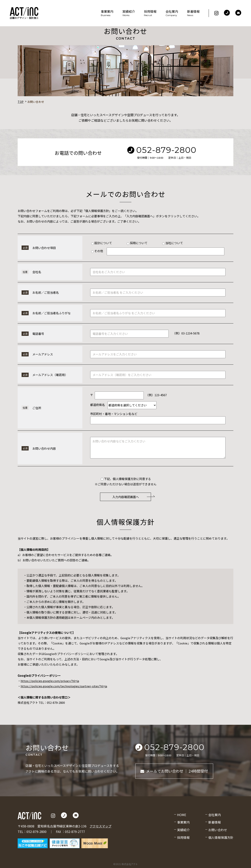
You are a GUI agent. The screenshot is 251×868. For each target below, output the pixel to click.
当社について (173, 243)
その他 (97, 251)
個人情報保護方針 (221, 837)
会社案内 (172, 13)
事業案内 (107, 13)
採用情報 (150, 13)
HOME (182, 815)
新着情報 (193, 13)
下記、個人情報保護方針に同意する (126, 479)
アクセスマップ (100, 826)
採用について (137, 243)
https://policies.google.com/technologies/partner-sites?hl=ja (64, 686)
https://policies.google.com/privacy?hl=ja (50, 681)
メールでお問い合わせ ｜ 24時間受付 (174, 771)
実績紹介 (129, 13)
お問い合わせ (218, 830)
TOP (21, 102)
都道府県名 (98, 405)
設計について (102, 243)
